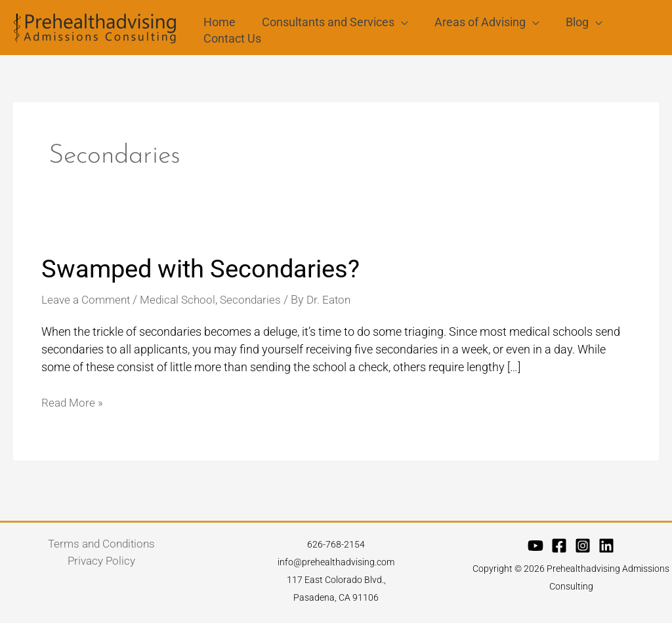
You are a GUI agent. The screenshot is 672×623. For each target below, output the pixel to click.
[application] (397, 15)
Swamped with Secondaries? (210, 272)
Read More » (73, 405)
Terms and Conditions (101, 548)
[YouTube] (535, 550)
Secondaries (261, 303)
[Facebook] (559, 550)
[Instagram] (583, 550)
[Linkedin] (606, 550)
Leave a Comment (89, 303)
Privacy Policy (101, 566)
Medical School (185, 303)
